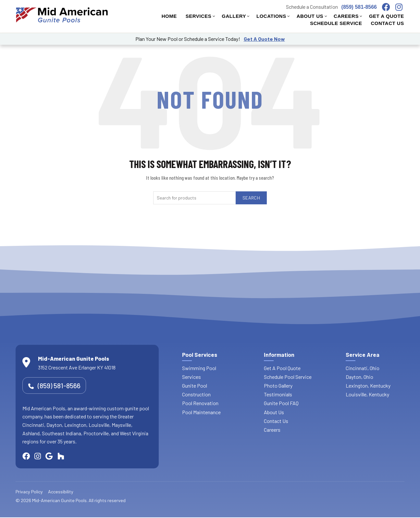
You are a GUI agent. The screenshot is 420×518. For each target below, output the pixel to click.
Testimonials (278, 394)
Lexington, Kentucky (368, 385)
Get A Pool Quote (282, 368)
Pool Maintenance (201, 412)
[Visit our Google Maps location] (55, 457)
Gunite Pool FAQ (281, 403)
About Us (274, 412)
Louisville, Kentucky (367, 394)
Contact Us (276, 421)
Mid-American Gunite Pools (59, 501)
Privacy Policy (29, 492)
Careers (272, 430)
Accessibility (61, 492)
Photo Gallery (278, 385)
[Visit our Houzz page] (67, 457)
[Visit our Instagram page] (401, 7)
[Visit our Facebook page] (389, 7)
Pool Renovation (200, 403)
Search (251, 198)
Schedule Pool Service (288, 377)
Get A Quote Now (264, 39)
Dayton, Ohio (359, 377)
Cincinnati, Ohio (363, 368)
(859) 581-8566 (359, 7)
